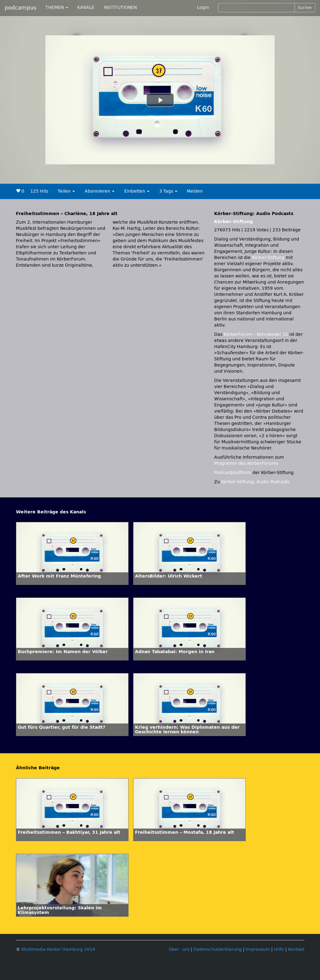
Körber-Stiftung (233, 222)
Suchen (305, 8)
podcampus (20, 8)
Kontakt (296, 949)
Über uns (179, 949)
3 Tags (168, 191)
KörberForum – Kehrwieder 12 (256, 334)
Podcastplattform (233, 473)
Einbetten (137, 191)
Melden (195, 191)
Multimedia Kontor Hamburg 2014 (58, 949)
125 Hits (39, 191)
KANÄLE (86, 8)
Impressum (258, 949)
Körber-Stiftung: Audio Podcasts (255, 482)
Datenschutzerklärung (218, 949)
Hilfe (279, 949)
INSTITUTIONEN (120, 8)
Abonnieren (100, 191)
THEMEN (57, 8)
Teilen (66, 191)
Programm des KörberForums (246, 463)
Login (203, 8)
